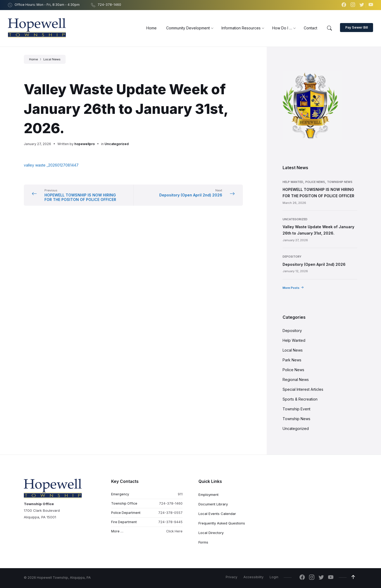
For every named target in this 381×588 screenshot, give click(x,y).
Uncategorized (117, 144)
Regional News (296, 380)
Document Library (213, 504)
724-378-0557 (170, 513)
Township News (340, 182)
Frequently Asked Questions (222, 523)
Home (33, 59)
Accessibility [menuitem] (253, 577)
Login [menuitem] (274, 577)
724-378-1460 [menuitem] (109, 5)
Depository (292, 257)
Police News (315, 182)
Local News (52, 59)
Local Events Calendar (217, 514)
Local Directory (211, 533)
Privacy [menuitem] (232, 577)
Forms (203, 542)
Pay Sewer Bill (357, 27)
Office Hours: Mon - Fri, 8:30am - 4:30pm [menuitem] (47, 5)
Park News (292, 360)
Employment (208, 495)
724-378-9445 (170, 522)
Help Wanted (293, 182)
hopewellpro (85, 144)
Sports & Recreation (300, 399)
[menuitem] (151, 28)
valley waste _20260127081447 (51, 165)
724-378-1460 (171, 503)
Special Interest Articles (303, 389)
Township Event (296, 409)
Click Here (174, 531)
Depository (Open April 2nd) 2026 (314, 264)
